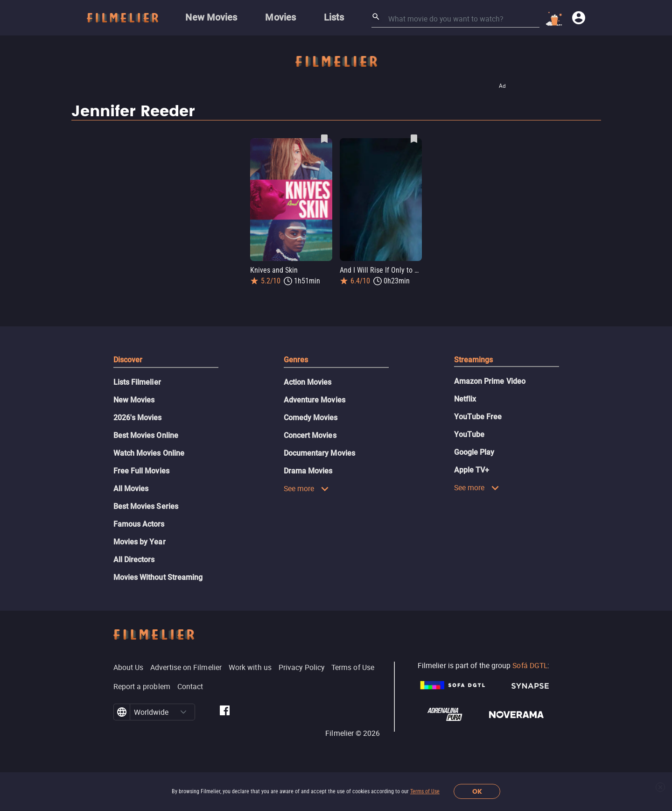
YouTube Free (478, 417)
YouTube (469, 434)
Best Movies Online (146, 435)
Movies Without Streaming (158, 577)
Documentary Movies (319, 453)
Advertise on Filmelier (186, 667)
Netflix (465, 399)
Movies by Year (140, 542)
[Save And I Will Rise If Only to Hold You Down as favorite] (414, 139)
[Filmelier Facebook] (225, 712)
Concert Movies (310, 435)
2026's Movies (138, 418)
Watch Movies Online (149, 453)
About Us (129, 667)
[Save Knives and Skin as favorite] (324, 139)
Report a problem (142, 686)
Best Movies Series (146, 506)
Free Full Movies (141, 471)
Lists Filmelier (137, 382)
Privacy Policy (301, 667)
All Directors (134, 560)
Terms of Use (425, 791)
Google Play (474, 452)
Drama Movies (308, 471)
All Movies (131, 489)
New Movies (134, 400)
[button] (183, 712)
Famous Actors (139, 524)
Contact (190, 686)
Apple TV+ (472, 470)
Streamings (474, 360)
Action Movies (308, 382)
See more (307, 488)
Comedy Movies (311, 418)
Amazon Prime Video (490, 381)
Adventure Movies (315, 400)
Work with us (250, 667)
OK (477, 792)
